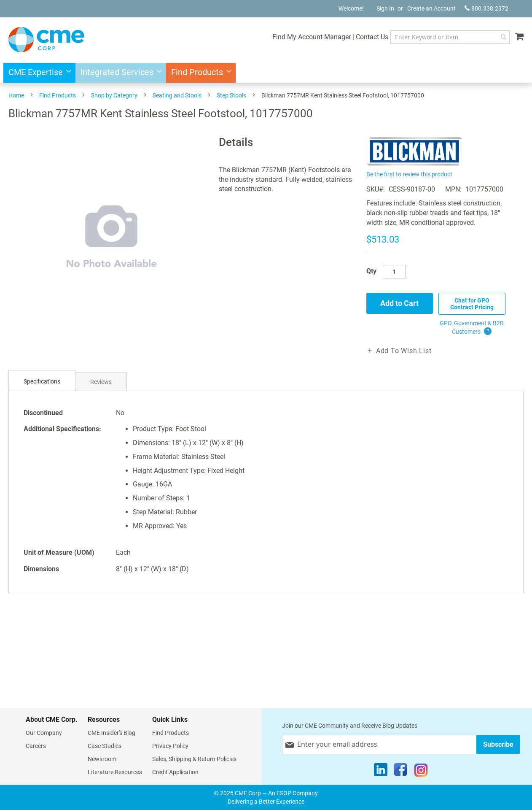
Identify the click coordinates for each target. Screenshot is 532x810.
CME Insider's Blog (112, 733)
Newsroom (102, 759)
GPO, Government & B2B (472, 328)
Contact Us (372, 37)
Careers (36, 746)
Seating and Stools (177, 95)
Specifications (42, 381)
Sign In (385, 8)
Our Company (44, 733)
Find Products (58, 95)
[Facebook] (400, 772)
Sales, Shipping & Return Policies (194, 759)
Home (16, 95)
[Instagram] (421, 772)
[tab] (42, 382)
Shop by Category (114, 95)
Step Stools (231, 95)
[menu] (266, 73)
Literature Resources (115, 772)
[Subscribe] (498, 744)
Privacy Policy (170, 746)
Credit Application (175, 772)
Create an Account (431, 8)
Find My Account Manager (312, 37)
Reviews (101, 382)
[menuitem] (37, 73)
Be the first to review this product (409, 174)
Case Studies (105, 746)
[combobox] (450, 37)
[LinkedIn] (381, 772)
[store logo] (46, 40)
